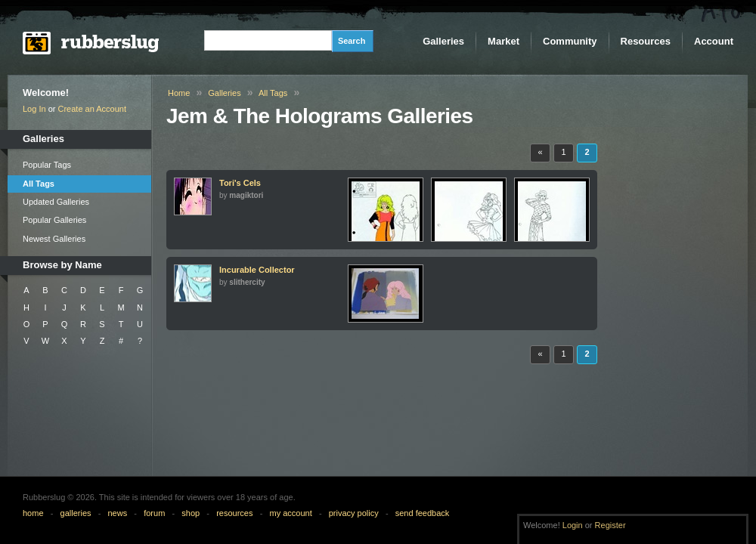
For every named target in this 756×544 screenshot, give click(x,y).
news (118, 513)
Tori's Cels (240, 183)
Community (570, 41)
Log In (34, 109)
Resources (646, 41)
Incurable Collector (257, 270)
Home (179, 93)
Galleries (443, 41)
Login (573, 525)
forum (154, 513)
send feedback (423, 513)
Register (610, 525)
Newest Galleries (54, 239)
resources (234, 513)
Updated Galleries (56, 202)
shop (191, 513)
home (33, 513)
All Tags (39, 184)
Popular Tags (47, 165)
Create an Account (93, 109)
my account (290, 513)
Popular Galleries (54, 220)
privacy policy (354, 513)
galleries (76, 513)
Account (714, 41)
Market (503, 41)
